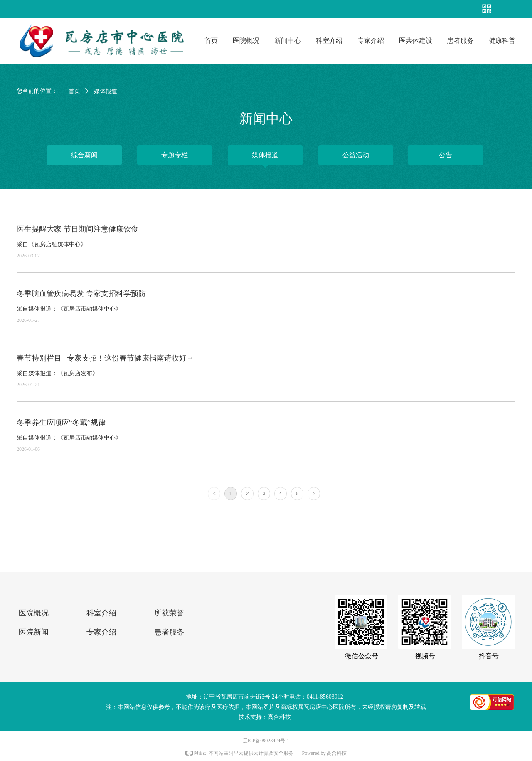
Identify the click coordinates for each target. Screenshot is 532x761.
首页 (74, 91)
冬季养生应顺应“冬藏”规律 (61, 423)
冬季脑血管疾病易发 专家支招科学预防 (81, 294)
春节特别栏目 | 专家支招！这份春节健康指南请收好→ (105, 358)
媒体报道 (106, 91)
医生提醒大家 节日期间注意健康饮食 (78, 229)
